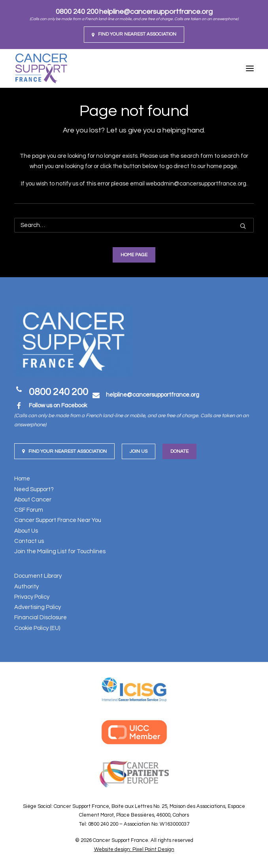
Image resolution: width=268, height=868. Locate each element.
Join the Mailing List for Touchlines (60, 551)
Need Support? (34, 489)
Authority (26, 587)
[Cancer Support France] (41, 68)
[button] (134, 35)
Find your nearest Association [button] (64, 451)
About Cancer (33, 500)
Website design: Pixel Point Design (134, 849)
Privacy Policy (32, 597)
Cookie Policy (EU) (37, 628)
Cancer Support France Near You (58, 520)
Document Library (38, 576)
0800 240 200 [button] (59, 392)
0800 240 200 (77, 12)
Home (22, 479)
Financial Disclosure (41, 617)
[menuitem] (134, 35)
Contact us (29, 541)
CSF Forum (29, 510)
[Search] (134, 225)
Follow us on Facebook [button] (58, 406)
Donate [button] (179, 451)
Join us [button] (139, 451)
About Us (26, 531)
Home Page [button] (134, 255)
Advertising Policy (38, 607)
